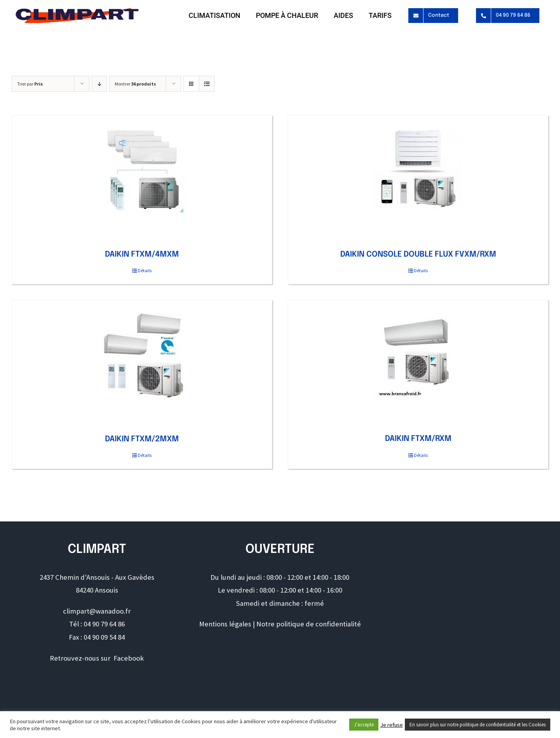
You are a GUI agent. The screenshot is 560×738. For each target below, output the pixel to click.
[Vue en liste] (207, 84)
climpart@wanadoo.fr (97, 611)
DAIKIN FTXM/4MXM (142, 254)
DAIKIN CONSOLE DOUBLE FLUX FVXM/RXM (418, 254)
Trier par (30, 84)
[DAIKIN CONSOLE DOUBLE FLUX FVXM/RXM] (418, 171)
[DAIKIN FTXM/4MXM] (142, 171)
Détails (145, 270)
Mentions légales (225, 624)
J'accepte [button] (364, 725)
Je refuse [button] (392, 725)
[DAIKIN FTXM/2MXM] (142, 356)
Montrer (135, 84)
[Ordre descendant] (99, 84)
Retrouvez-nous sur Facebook (97, 658)
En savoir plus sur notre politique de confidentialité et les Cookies (478, 725)
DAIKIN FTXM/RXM (418, 439)
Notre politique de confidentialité (309, 624)
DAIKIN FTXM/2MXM (142, 439)
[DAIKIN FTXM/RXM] (418, 355)
